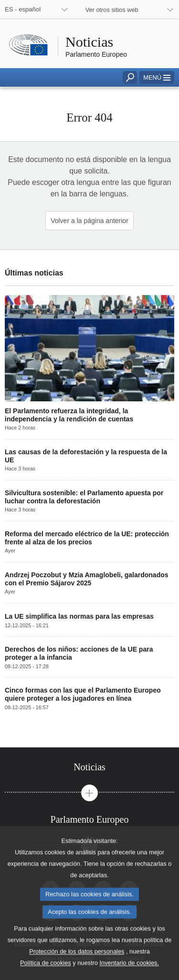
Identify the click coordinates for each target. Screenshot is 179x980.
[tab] (89, 767)
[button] (157, 77)
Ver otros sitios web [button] (112, 10)
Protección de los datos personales (77, 969)
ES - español (23, 9)
